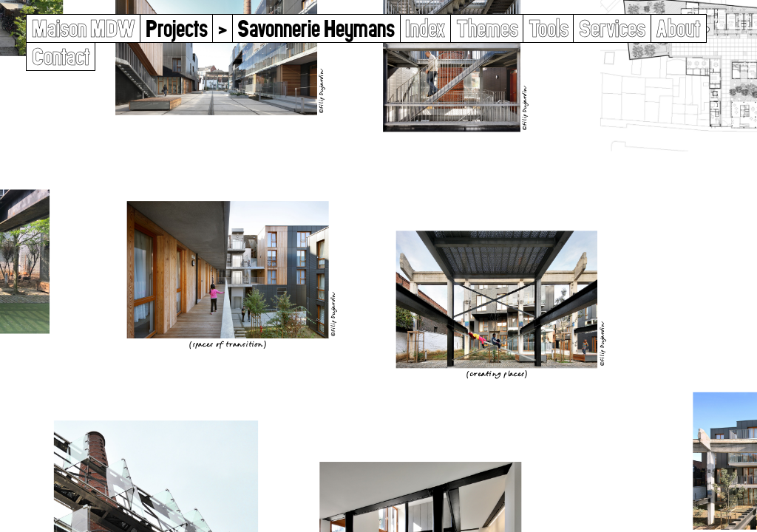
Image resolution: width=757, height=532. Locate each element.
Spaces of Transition (228, 344)
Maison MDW (84, 28)
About (678, 28)
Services (612, 28)
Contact (61, 57)
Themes (487, 28)
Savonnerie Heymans (316, 28)
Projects (177, 28)
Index (425, 28)
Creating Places (497, 374)
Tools (549, 28)
